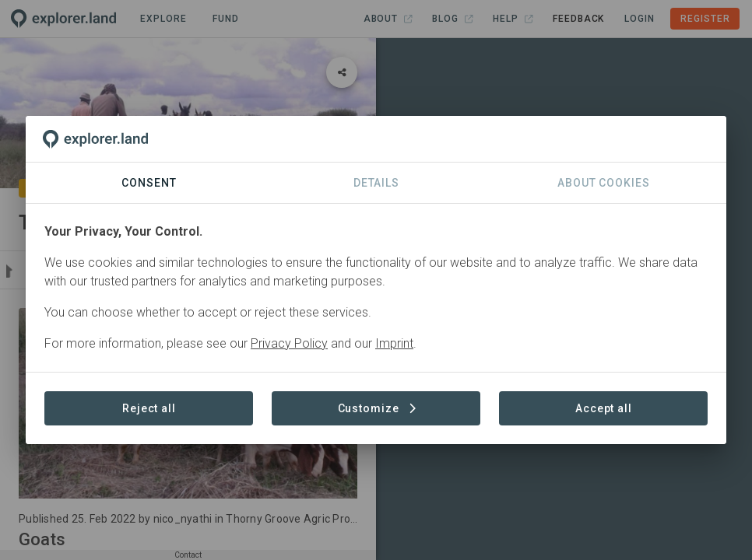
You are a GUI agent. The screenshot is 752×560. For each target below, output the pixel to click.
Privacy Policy (289, 343)
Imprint (394, 343)
